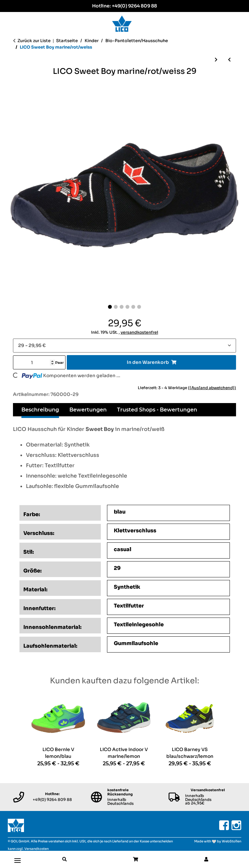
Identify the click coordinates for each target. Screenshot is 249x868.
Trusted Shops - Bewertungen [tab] (157, 410)
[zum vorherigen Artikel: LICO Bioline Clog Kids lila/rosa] (229, 60)
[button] (65, 859)
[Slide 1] (110, 307)
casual (123, 549)
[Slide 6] (139, 307)
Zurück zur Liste (34, 41)
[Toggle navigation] (18, 858)
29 (117, 568)
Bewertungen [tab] (88, 410)
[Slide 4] (127, 307)
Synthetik (127, 587)
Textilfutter (129, 606)
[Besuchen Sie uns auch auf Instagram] (236, 825)
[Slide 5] (133, 307)
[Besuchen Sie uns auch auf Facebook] (224, 825)
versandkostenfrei (139, 332)
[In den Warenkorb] (151, 362)
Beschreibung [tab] (40, 410)
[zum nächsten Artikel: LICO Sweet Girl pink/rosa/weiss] (216, 60)
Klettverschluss (135, 531)
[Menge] (34, 362)
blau (120, 512)
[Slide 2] (116, 307)
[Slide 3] (122, 307)
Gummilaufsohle (136, 643)
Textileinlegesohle (139, 625)
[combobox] (124, 346)
